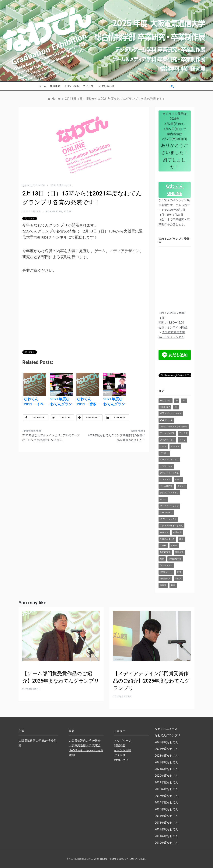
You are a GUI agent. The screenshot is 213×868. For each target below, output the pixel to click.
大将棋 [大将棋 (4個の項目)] (163, 546)
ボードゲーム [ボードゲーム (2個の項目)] (166, 512)
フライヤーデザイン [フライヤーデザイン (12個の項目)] (169, 506)
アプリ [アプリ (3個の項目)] (182, 440)
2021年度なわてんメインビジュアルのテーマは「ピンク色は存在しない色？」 (51, 438)
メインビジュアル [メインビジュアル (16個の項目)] (168, 519)
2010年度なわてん (166, 843)
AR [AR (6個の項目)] (184, 401)
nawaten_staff (61, 212)
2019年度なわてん (166, 782)
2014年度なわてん (166, 816)
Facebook (34, 418)
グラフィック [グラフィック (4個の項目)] (166, 466)
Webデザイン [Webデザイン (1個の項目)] (166, 420)
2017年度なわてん (166, 796)
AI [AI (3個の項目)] (177, 401)
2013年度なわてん (166, 823)
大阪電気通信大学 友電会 (85, 745)
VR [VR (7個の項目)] (176, 407)
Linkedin (115, 418)
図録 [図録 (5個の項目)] (181, 539)
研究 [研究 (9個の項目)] (179, 572)
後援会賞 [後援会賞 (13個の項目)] (179, 552)
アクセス (88, 86)
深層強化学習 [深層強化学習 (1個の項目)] (175, 559)
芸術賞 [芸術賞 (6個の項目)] (178, 579)
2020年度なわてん (166, 776)
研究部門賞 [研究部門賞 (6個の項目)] (165, 579)
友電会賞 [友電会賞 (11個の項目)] (177, 532)
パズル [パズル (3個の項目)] (163, 499)
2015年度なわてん (166, 809)
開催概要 (55, 86)
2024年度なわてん (166, 749)
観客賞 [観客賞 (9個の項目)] (163, 585)
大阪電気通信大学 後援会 (85, 741)
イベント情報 (72, 86)
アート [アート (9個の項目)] (163, 446)
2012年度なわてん (166, 829)
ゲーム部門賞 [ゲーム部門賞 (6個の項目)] (166, 486)
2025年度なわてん (166, 742)
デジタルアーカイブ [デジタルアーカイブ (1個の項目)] (169, 493)
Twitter (61, 418)
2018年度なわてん (166, 789)
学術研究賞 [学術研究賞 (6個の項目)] (165, 552)
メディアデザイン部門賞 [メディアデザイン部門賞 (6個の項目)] (171, 526)
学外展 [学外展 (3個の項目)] (174, 546)
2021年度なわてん (61, 185)
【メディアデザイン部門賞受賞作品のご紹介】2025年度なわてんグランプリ (151, 681)
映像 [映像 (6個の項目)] (162, 559)
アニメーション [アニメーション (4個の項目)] (167, 440)
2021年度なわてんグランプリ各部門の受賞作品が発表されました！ (117, 438)
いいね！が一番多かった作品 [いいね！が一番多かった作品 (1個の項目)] (174, 427)
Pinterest (88, 418)
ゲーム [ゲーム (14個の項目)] (178, 479)
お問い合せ (121, 760)
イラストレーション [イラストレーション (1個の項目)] (169, 460)
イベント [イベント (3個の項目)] (175, 446)
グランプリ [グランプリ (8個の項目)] (165, 479)
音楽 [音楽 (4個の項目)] (173, 585)
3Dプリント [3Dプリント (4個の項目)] (166, 401)
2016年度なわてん (166, 802)
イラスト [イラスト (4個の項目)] (164, 453)
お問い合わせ (107, 86)
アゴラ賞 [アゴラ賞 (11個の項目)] (183, 433)
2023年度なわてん (166, 756)
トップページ (123, 741)
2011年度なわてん (166, 836)
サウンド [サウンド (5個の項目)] (181, 486)
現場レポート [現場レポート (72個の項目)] (166, 572)
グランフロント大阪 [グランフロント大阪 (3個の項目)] (169, 473)
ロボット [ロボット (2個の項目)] (164, 532)
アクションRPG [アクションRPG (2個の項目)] (167, 433)
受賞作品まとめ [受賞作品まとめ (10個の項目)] (167, 539)
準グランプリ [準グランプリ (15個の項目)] (166, 565)
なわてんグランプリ (34, 185)
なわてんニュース (166, 729)
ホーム (43, 86)
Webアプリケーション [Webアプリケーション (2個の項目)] (171, 413)
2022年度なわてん (166, 762)
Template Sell (137, 859)
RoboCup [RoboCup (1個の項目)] (165, 407)
